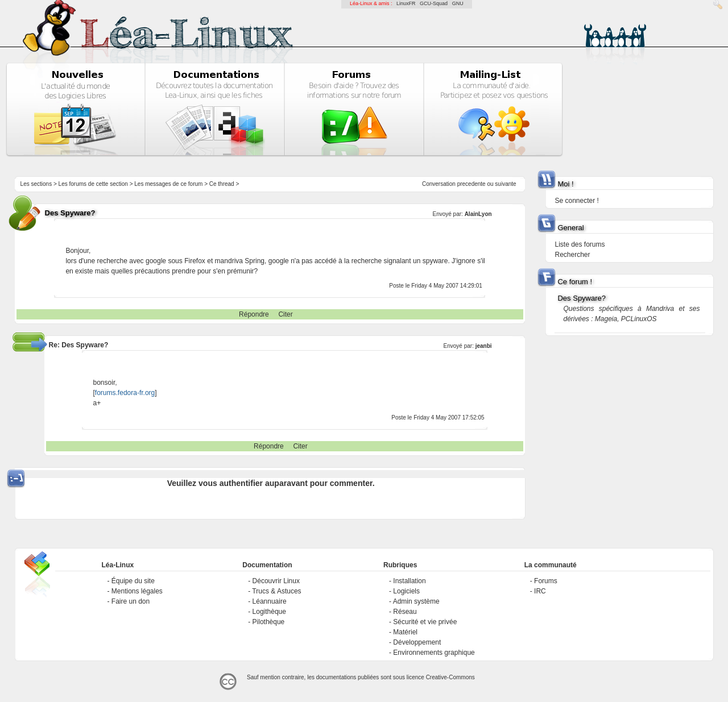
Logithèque (269, 612)
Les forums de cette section (93, 184)
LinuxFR (406, 3)
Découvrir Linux (276, 581)
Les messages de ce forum (168, 184)
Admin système (416, 601)
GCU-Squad (434, 3)
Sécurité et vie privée (425, 622)
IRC (540, 591)
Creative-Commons (450, 677)
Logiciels (406, 591)
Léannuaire (270, 601)
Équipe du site (133, 581)
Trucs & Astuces (276, 591)
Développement (417, 642)
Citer (285, 314)
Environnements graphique (434, 653)
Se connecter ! (576, 201)
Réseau (405, 612)
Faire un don (131, 601)
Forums (546, 581)
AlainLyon (478, 214)
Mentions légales (137, 591)
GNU (458, 3)
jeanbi (484, 346)
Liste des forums (580, 244)
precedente (471, 184)
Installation (409, 581)
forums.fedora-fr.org (125, 393)
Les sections (36, 184)
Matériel (405, 632)
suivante (505, 184)
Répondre (254, 314)
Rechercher (572, 255)
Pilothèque (269, 622)
